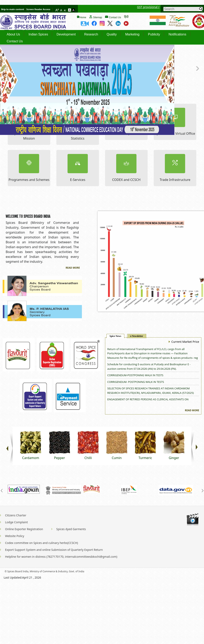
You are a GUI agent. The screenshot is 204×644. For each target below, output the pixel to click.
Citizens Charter (16, 515)
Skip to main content (13, 9)
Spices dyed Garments (71, 529)
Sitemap (98, 17)
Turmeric (145, 458)
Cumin (117, 458)
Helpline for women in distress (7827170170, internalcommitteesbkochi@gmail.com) (61, 557)
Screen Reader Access (38, 9)
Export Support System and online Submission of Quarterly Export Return (54, 550)
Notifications (177, 34)
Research (91, 34)
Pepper (59, 458)
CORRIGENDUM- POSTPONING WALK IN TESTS (136, 382)
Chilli (88, 458)
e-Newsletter (137, 336)
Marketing (132, 34)
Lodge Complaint (16, 522)
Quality (112, 34)
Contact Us (115, 17)
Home (83, 17)
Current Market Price (184, 342)
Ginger (174, 458)
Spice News (115, 336)
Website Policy (15, 536)
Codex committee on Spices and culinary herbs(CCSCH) (42, 543)
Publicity (154, 34)
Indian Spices (38, 34)
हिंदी (126, 17)
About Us (13, 34)
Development (66, 34)
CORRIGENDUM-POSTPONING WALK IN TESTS (135, 375)
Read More (73, 268)
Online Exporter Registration (24, 529)
